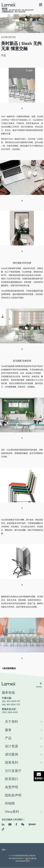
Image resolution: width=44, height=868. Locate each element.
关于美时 (11, 722)
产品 (3, 56)
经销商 (10, 804)
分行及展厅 (13, 771)
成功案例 (11, 755)
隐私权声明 (13, 795)
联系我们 (11, 779)
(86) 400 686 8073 (15, 10)
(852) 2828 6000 (20, 12)
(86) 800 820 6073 (28, 10)
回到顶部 (39, 685)
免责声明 (11, 787)
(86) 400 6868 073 (11, 701)
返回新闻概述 (9, 669)
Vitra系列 (12, 812)
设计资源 (11, 746)
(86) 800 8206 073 (11, 705)
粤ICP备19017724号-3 (17, 858)
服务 (8, 730)
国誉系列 (11, 763)
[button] (4, 850)
